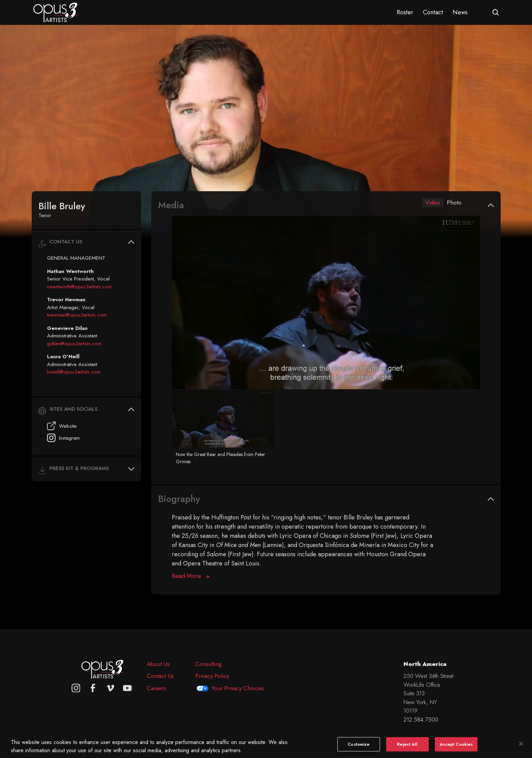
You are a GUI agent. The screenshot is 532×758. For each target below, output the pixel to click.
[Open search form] (496, 12)
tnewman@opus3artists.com (77, 315)
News (460, 12)
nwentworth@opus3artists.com (79, 287)
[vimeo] (110, 688)
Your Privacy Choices (238, 688)
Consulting (208, 664)
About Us (158, 664)
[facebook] (93, 688)
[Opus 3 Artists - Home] (56, 12)
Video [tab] (432, 203)
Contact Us (160, 676)
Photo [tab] (454, 203)
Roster (405, 12)
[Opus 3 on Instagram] (76, 688)
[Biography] (191, 577)
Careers (157, 688)
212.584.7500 (421, 719)
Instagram (63, 438)
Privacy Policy (212, 676)
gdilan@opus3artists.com (74, 344)
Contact (433, 12)
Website (62, 426)
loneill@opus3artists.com (74, 372)
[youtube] (127, 688)
